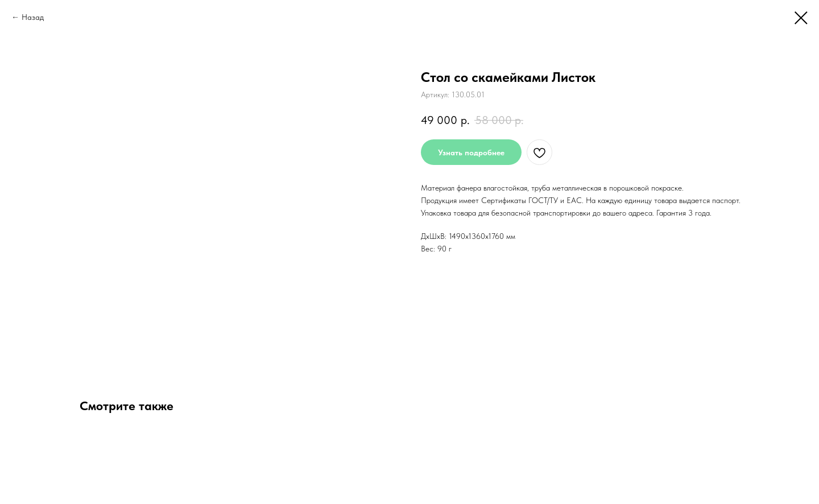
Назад (33, 17)
